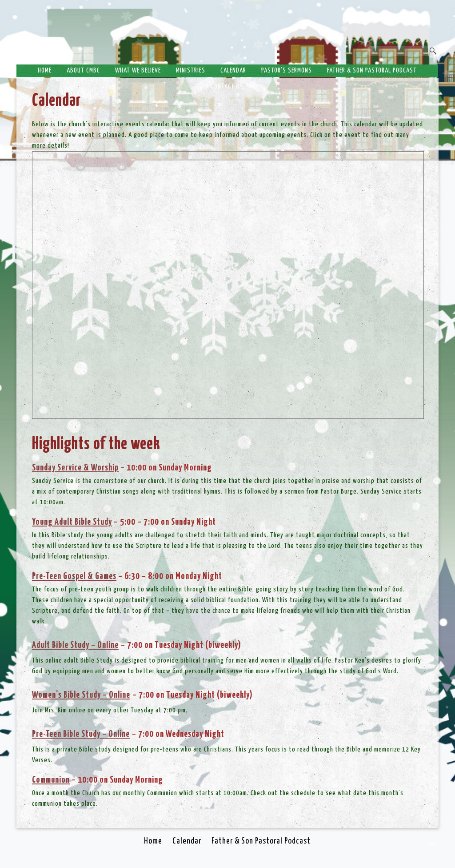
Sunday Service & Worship (75, 468)
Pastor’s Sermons (287, 70)
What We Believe (138, 70)
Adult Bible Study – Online (75, 645)
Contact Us (227, 86)
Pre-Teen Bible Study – (70, 734)
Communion (51, 780)
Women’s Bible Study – (70, 695)
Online (120, 695)
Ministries (191, 70)
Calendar (233, 70)
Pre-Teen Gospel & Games (74, 576)
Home (45, 70)
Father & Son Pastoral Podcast (372, 70)
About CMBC (83, 70)
